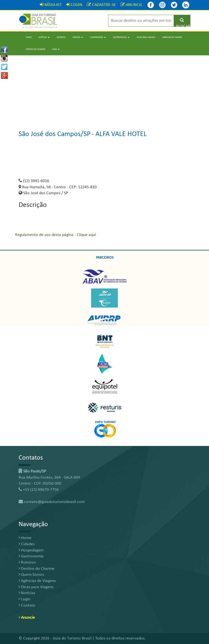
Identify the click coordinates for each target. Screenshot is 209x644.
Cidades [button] (78, 37)
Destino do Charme (35, 49)
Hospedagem (31, 550)
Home (29, 37)
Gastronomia (31, 556)
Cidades (27, 544)
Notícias (27, 593)
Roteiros (61, 37)
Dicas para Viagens (146, 37)
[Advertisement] (104, 89)
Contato (27, 605)
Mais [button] (56, 49)
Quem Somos (31, 575)
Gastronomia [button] (121, 37)
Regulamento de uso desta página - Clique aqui (55, 235)
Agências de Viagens (172, 37)
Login (24, 599)
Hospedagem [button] (98, 37)
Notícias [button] (44, 37)
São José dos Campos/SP (55, 134)
